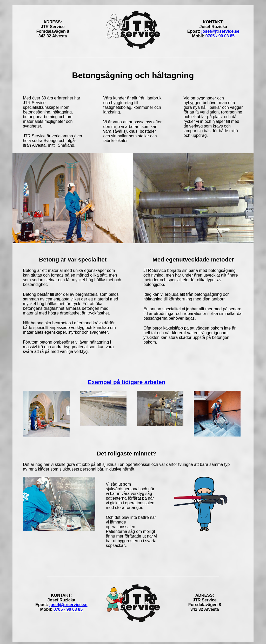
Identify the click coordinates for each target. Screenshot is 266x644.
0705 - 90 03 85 (220, 36)
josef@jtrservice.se (220, 31)
